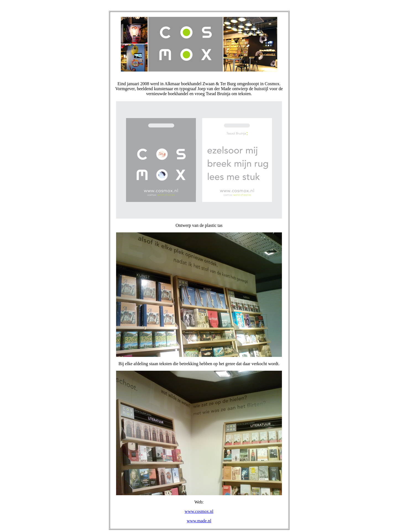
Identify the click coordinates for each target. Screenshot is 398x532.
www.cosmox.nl (199, 511)
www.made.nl (199, 521)
